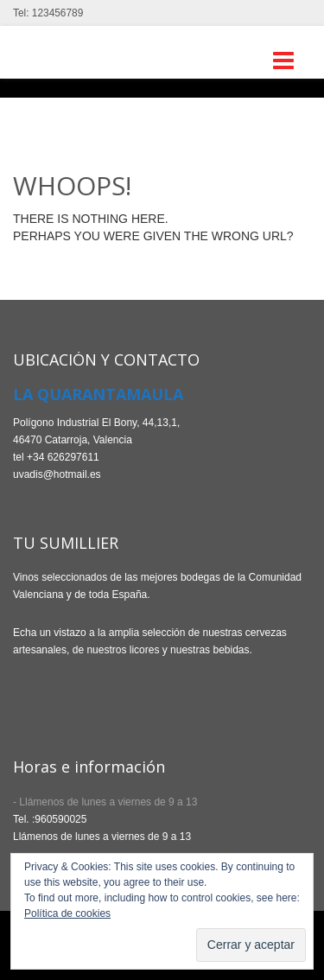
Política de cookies (67, 913)
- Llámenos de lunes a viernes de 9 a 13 (105, 802)
